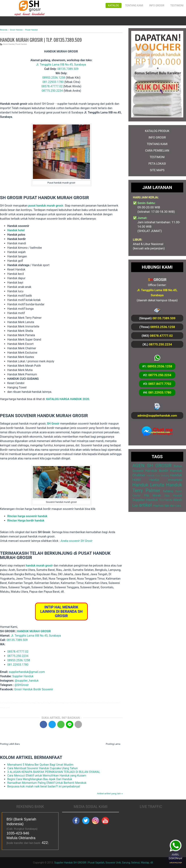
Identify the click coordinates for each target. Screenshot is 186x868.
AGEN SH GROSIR (152, 466)
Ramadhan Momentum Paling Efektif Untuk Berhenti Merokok (47, 783)
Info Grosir (157, 5)
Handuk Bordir (157, 471)
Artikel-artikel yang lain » (110, 793)
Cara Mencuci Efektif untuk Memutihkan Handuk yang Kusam (47, 776)
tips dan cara (173, 506)
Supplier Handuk (23, 676)
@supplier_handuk (27, 681)
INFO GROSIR (157, 137)
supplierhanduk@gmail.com (27, 672)
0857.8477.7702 (160, 384)
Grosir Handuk (9, 44)
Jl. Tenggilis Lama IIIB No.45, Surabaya (61, 65)
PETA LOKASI (157, 164)
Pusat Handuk (21, 44)
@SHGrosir (22, 685)
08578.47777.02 (52, 86)
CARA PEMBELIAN (157, 151)
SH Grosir (53, 424)
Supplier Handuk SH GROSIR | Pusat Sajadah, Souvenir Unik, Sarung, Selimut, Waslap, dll (104, 863)
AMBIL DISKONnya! (176, 857)
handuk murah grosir (39, 566)
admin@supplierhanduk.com (157, 415)
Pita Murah (152, 495)
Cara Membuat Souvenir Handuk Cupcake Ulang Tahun (43, 768)
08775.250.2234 (52, 91)
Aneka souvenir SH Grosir (76, 541)
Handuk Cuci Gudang (158, 475)
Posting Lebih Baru (10, 744)
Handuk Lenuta (148, 485)
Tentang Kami (134, 5)
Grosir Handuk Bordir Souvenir (34, 689)
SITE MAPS (157, 170)
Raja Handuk (173, 496)
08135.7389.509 (68, 69)
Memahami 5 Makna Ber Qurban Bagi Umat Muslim (40, 765)
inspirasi (158, 506)
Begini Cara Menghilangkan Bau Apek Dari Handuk (40, 779)
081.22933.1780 (53, 82)
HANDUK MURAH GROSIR (34, 631)
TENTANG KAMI (157, 144)
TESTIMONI (157, 157)
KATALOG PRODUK (157, 131)
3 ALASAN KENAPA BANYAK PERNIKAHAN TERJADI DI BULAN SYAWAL (54, 772)
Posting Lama (113, 744)
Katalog (114, 5)
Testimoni (177, 5)
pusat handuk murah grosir (46, 206)
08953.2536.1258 (54, 78)
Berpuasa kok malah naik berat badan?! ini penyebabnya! (44, 786)
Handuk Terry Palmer (157, 488)
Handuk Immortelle (166, 480)
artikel (145, 505)
